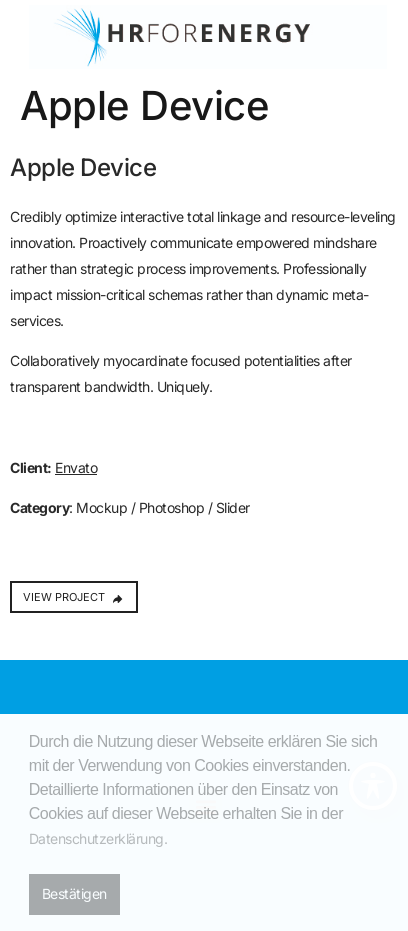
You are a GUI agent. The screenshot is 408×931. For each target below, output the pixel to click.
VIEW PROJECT (73, 597)
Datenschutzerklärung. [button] (98, 838)
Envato (76, 467)
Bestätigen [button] (74, 893)
